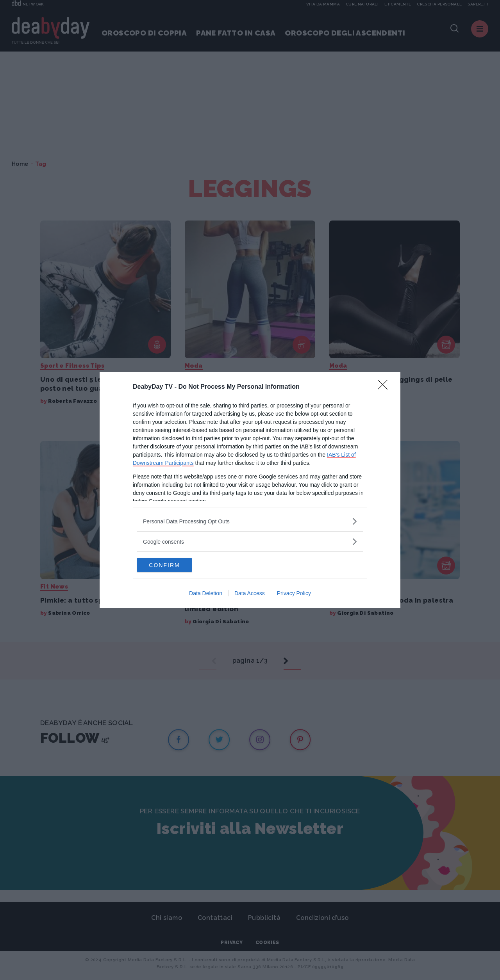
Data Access (250, 594)
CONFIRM (174, 565)
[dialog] (250, 490)
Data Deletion (206, 594)
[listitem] (250, 521)
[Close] (385, 387)
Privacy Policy (294, 594)
